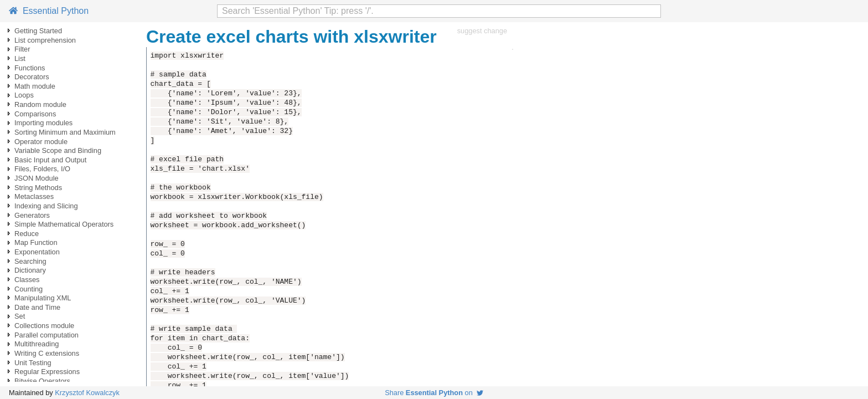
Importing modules (43, 123)
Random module (40, 104)
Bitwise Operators (42, 381)
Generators (32, 215)
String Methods (38, 188)
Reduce (27, 234)
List (20, 58)
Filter (22, 49)
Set (20, 316)
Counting (29, 289)
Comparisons (35, 114)
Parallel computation (46, 335)
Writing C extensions (47, 353)
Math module (35, 86)
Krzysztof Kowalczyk (87, 393)
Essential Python (49, 11)
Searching (30, 261)
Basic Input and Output (50, 160)
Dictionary (30, 270)
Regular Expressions (47, 372)
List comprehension (45, 40)
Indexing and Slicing (46, 206)
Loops (24, 95)
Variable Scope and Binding (58, 150)
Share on (434, 393)
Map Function (36, 242)
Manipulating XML (43, 298)
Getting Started (38, 31)
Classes (27, 280)
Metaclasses (34, 196)
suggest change (482, 31)
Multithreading (37, 344)
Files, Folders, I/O (42, 169)
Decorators (32, 77)
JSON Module (37, 178)
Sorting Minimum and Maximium (65, 132)
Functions (30, 68)
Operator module (41, 142)
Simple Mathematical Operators (64, 224)
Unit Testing (33, 363)
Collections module (44, 326)
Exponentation (37, 252)
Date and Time (37, 307)
